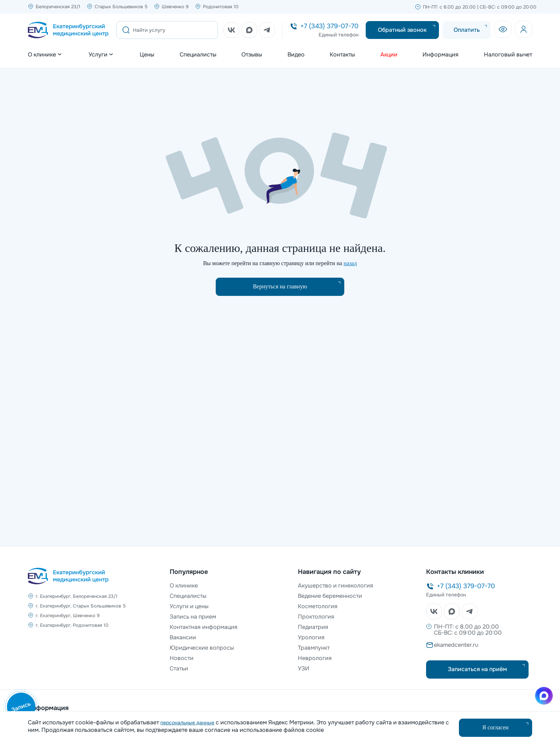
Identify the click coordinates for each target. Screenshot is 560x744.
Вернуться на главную (280, 286)
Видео (296, 55)
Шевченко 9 (175, 7)
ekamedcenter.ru (456, 645)
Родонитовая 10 (221, 7)
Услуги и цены (189, 606)
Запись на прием (193, 617)
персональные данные (187, 723)
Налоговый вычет (508, 55)
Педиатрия (313, 627)
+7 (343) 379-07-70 (329, 26)
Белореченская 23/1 (58, 7)
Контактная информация (204, 627)
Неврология (315, 658)
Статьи (179, 668)
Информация (441, 55)
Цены (147, 55)
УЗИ (304, 668)
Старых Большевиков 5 (121, 7)
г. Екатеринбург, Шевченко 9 (68, 616)
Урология (311, 637)
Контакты (342, 55)
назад (350, 263)
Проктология (316, 617)
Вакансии (183, 637)
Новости (182, 658)
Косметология (318, 606)
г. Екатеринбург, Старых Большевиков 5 (81, 606)
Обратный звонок (402, 30)
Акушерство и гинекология (336, 586)
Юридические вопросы (202, 648)
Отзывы (252, 55)
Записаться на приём (477, 669)
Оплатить (467, 30)
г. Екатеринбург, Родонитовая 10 (72, 625)
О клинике (184, 586)
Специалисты (198, 55)
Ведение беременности (330, 596)
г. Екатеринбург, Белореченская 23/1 (77, 596)
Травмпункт (314, 648)
